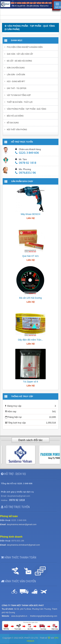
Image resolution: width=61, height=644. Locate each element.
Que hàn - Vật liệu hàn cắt (20, 54)
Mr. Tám (23, 159)
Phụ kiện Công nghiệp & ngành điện (25, 47)
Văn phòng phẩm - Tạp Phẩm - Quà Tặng (27, 109)
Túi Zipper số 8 (30, 382)
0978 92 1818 (26, 163)
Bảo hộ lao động (15, 116)
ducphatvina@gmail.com (19, 496)
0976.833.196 (25, 173)
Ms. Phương (25, 169)
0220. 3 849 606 (27, 153)
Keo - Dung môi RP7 (16, 81)
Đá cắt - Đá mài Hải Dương (19, 61)
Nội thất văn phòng (17, 130)
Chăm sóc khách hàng (30, 149)
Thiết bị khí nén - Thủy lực (20, 102)
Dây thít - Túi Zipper (17, 88)
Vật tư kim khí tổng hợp (19, 95)
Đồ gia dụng (13, 123)
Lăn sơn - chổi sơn (16, 75)
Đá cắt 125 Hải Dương (31, 298)
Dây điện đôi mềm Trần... (30, 340)
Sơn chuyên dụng (16, 68)
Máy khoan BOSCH (30, 214)
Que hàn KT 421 (30, 256)
